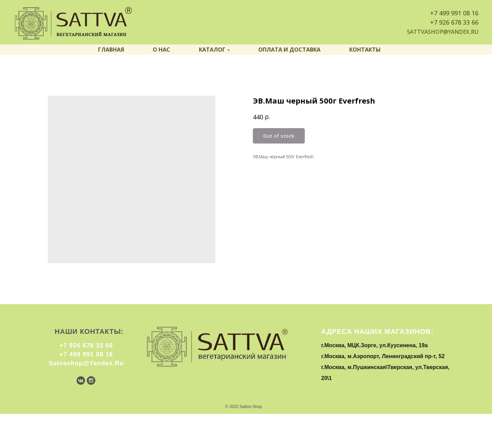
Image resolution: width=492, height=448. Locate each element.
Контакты (365, 50)
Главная (111, 50)
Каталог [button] (212, 50)
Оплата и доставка (289, 50)
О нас (161, 50)
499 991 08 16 (459, 13)
